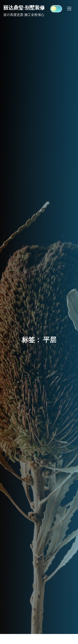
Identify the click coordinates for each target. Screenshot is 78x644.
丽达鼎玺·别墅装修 (24, 8)
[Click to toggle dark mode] (56, 9)
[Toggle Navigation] (69, 8)
